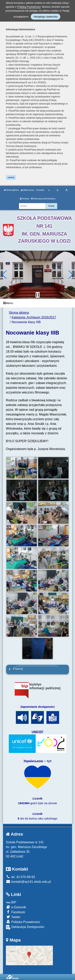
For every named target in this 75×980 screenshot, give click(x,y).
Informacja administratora (43, 199)
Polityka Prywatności (23, 922)
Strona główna (11, 190)
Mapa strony (27, 190)
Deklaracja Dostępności (25, 927)
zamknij (11, 177)
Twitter (13, 917)
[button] (5, 275)
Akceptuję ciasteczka (46, 17)
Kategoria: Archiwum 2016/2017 (34, 317)
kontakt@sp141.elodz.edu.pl (28, 882)
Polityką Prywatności (29, 7)
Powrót (18, 669)
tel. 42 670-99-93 (20, 877)
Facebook (15, 912)
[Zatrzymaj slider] (38, 295)
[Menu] (37, 303)
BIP (11, 902)
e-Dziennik (16, 907)
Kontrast (25, 199)
